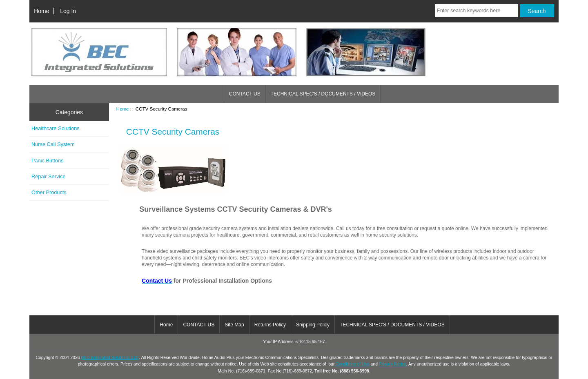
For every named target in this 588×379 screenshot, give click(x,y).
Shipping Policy (313, 325)
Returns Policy (270, 325)
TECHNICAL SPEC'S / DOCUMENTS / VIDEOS (323, 94)
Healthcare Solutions (56, 128)
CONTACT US (245, 94)
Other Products (49, 192)
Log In (68, 11)
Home (41, 11)
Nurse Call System (53, 144)
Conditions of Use (352, 364)
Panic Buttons (48, 161)
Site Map (234, 325)
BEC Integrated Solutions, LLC (110, 358)
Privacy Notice (393, 364)
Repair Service (49, 176)
